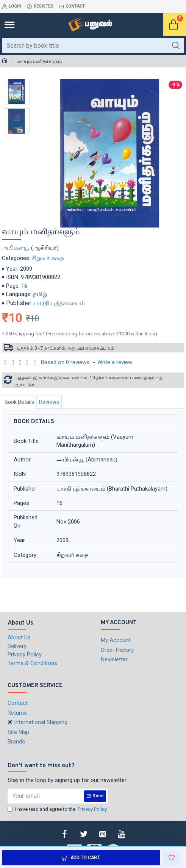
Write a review (115, 362)
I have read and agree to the (58, 809)
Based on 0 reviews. (66, 362)
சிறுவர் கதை (48, 258)
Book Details (19, 402)
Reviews (49, 402)
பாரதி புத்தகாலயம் (59, 303)
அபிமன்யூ (16, 248)
